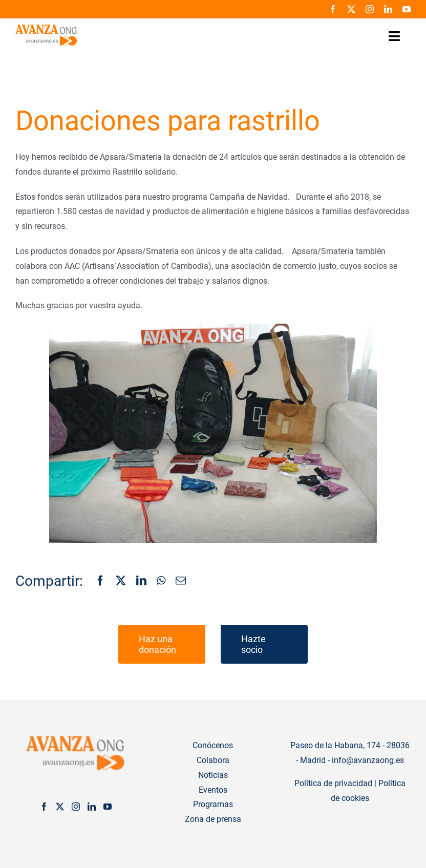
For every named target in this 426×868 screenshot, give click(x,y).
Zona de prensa (213, 819)
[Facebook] (100, 581)
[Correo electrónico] (181, 581)
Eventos (213, 790)
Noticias (213, 775)
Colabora (213, 760)
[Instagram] (76, 807)
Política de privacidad (333, 783)
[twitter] (351, 9)
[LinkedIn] (141, 581)
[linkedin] (388, 9)
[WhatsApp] (161, 581)
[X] (121, 581)
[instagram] (370, 9)
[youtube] (407, 9)
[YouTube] (108, 807)
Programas (213, 804)
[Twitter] (60, 807)
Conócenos (213, 745)
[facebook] (333, 9)
